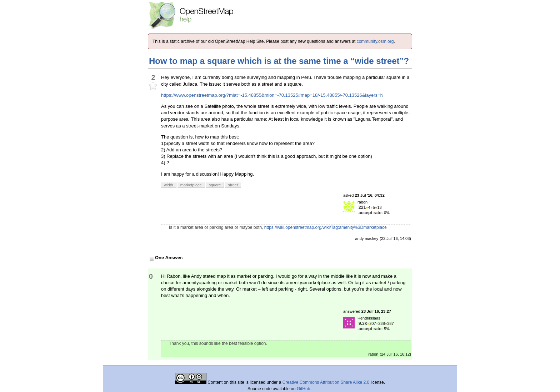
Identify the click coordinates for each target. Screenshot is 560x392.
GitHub (304, 389)
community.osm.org (375, 41)
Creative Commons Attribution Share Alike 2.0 (326, 382)
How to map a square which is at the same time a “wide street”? (279, 61)
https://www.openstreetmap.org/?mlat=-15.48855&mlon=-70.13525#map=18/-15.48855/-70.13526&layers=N (272, 95)
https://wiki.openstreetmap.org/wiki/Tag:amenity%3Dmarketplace (326, 227)
